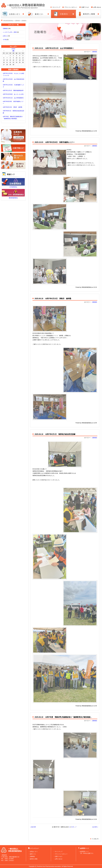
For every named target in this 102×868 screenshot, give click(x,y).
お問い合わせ (97, 7)
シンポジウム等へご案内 (10, 32)
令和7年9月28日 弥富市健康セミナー (60, 142)
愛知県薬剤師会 (13, 198)
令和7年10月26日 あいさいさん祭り (13, 94)
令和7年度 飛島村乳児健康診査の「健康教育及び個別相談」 (69, 717)
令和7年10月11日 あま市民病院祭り (13, 98)
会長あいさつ (34, 852)
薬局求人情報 (34, 859)
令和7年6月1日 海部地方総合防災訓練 (60, 434)
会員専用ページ (84, 852)
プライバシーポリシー (71, 7)
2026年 (13, 49)
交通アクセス (85, 7)
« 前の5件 (33, 827)
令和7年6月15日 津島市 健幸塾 (12, 107)
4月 (13, 51)
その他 (5, 40)
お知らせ (5, 36)
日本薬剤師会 (13, 187)
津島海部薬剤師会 (8, 21)
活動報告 (17, 21)
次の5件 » (95, 827)
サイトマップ (56, 7)
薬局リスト (33, 854)
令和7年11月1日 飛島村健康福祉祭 (13, 90)
